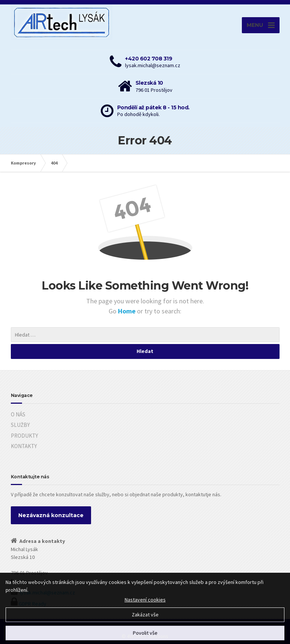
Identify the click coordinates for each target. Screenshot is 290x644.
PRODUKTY (24, 436)
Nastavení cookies (145, 604)
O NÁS (18, 414)
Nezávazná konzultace (51, 515)
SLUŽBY (20, 425)
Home (127, 311)
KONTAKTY (24, 446)
